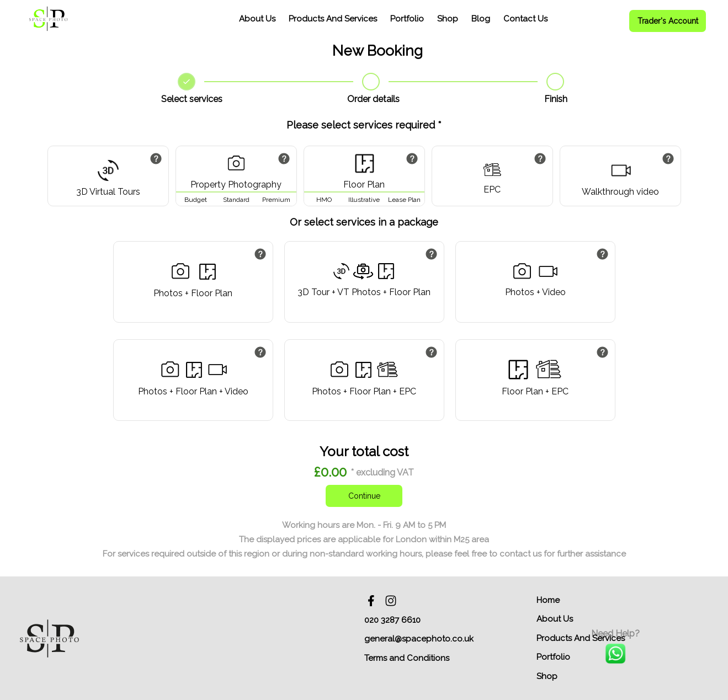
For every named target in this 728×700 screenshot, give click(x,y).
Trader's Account (668, 21)
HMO (324, 200)
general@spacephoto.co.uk (419, 639)
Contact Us (525, 19)
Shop (448, 19)
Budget (196, 200)
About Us (257, 19)
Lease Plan (404, 200)
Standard (236, 200)
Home (548, 600)
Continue (364, 496)
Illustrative (364, 200)
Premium (276, 200)
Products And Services (333, 19)
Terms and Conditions (407, 658)
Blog (481, 19)
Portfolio (407, 19)
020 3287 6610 (392, 620)
